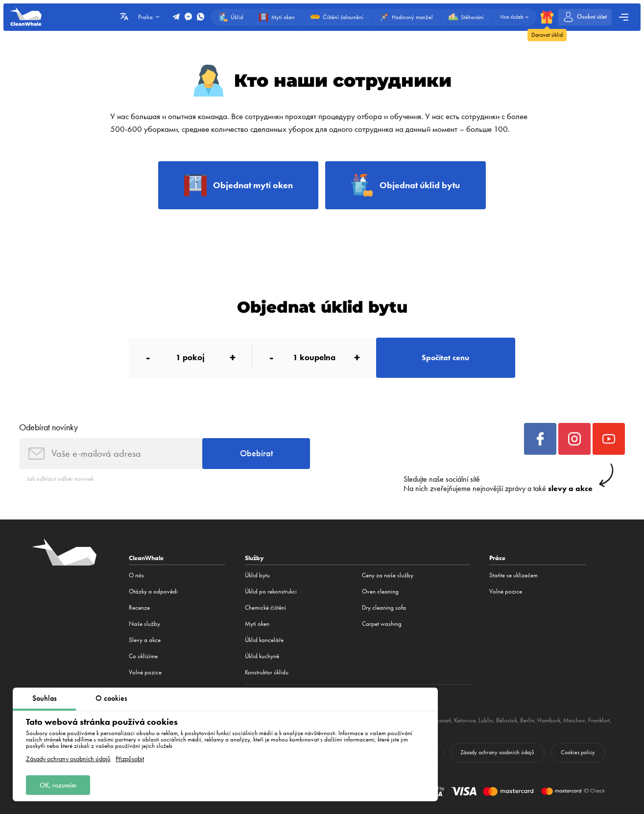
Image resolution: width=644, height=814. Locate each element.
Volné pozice (145, 672)
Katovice (465, 720)
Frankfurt (599, 720)
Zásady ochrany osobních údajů (68, 759)
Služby (254, 558)
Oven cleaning (380, 591)
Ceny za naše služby (388, 575)
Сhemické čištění (265, 607)
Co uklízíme (143, 656)
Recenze (139, 607)
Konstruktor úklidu (267, 672)
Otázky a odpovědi (153, 591)
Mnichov (574, 720)
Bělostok (507, 720)
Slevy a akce (145, 640)
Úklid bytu (257, 575)
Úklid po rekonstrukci (271, 591)
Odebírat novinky (48, 427)
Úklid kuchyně (262, 656)
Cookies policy (578, 752)
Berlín (527, 720)
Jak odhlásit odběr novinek (60, 479)
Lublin (486, 720)
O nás (136, 575)
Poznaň (442, 720)
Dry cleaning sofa (384, 607)
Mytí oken (257, 624)
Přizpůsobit (130, 759)
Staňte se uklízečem (513, 575)
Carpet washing (382, 624)
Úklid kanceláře (264, 640)
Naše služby (144, 624)
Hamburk (549, 720)
